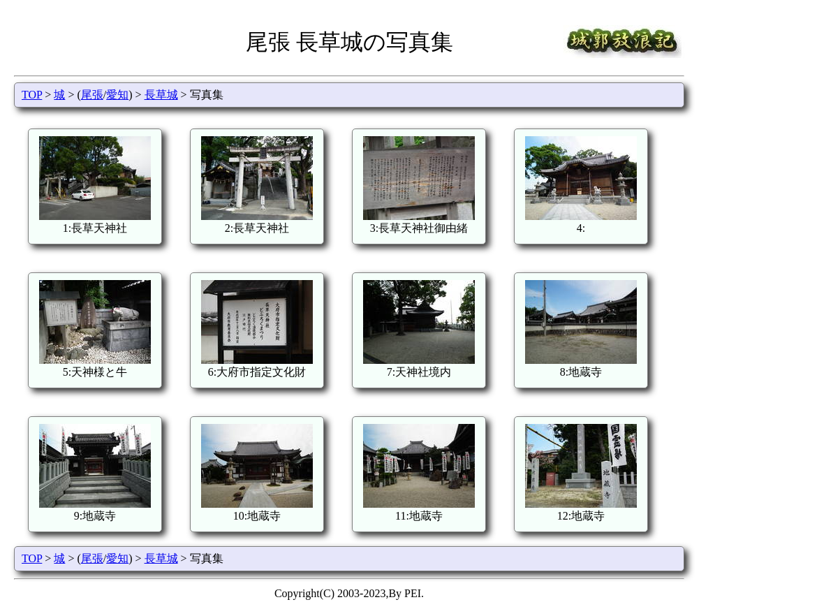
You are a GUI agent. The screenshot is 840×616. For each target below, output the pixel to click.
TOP (32, 95)
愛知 (117, 95)
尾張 (92, 95)
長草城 (161, 95)
